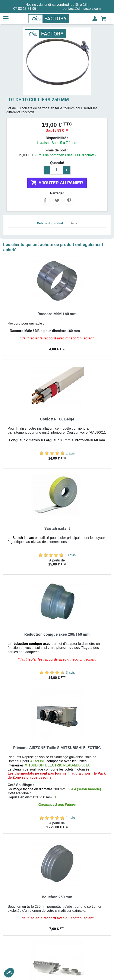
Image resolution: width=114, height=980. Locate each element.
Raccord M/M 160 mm (57, 314)
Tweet (57, 200)
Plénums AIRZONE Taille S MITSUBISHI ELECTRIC (57, 748)
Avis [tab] (74, 223)
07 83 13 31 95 (25, 9)
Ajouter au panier (57, 183)
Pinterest (69, 200)
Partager (45, 200)
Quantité (57, 163)
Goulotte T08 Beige (57, 419)
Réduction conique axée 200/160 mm (57, 634)
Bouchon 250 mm (57, 897)
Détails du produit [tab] (50, 223)
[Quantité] (57, 170)
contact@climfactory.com (82, 9)
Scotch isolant (57, 528)
